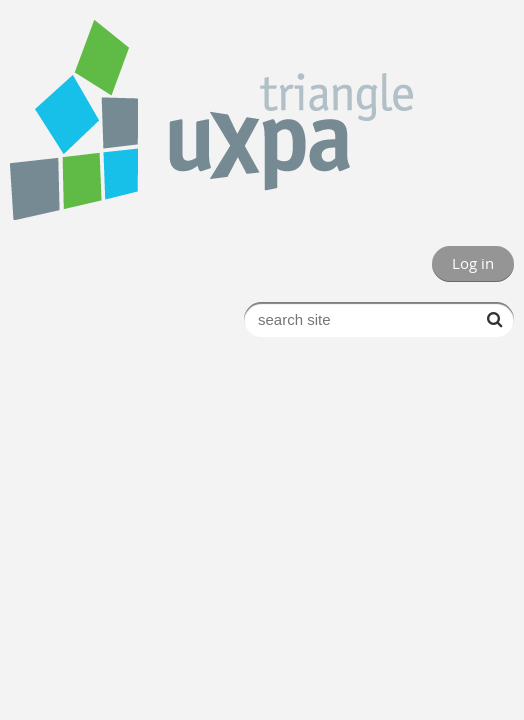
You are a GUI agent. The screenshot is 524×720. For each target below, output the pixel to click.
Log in (473, 263)
